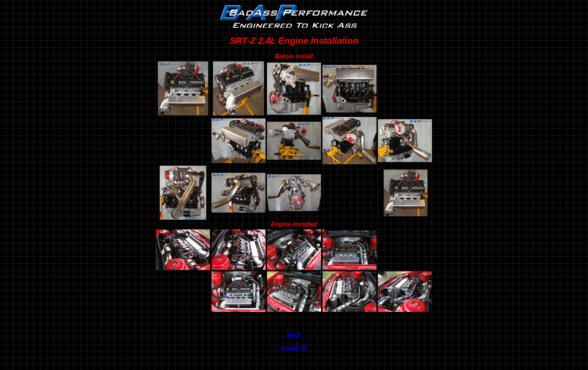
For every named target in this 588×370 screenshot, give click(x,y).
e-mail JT (294, 348)
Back (294, 335)
